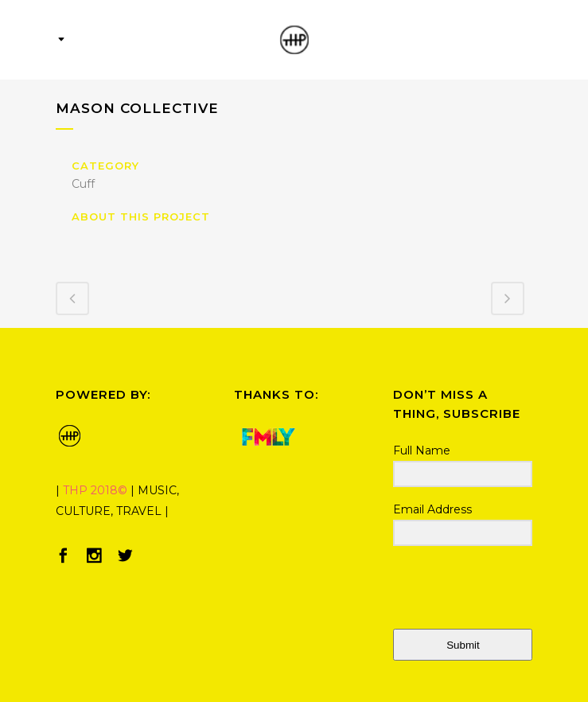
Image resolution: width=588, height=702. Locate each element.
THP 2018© (95, 490)
